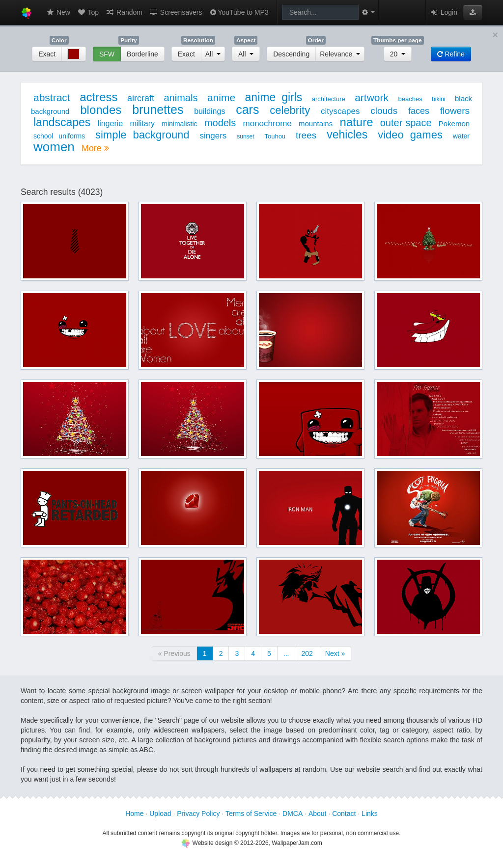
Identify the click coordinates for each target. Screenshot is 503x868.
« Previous (174, 653)
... (286, 653)
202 (307, 653)
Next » (335, 653)
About (318, 814)
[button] (473, 12)
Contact (344, 814)
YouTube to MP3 (238, 12)
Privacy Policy (198, 814)
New (58, 12)
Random (124, 12)
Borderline (142, 54)
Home (134, 814)
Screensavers (176, 12)
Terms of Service (251, 814)
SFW (107, 54)
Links (370, 814)
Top (88, 12)
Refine (451, 54)
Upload (160, 814)
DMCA (293, 814)
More (95, 148)
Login (444, 12)
